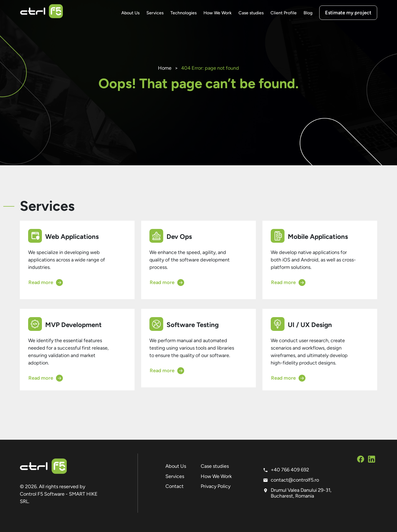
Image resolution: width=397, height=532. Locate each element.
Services (155, 13)
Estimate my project (348, 13)
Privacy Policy (216, 486)
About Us (130, 13)
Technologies (183, 13)
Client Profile (284, 13)
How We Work (218, 13)
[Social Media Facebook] (361, 460)
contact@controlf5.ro (295, 480)
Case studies (251, 13)
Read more (46, 283)
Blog (308, 13)
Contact (175, 486)
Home (165, 68)
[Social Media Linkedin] (372, 460)
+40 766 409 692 (290, 470)
